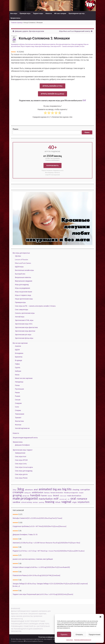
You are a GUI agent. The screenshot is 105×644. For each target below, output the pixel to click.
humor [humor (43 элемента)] (50, 496)
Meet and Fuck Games (23, 263)
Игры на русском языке (24, 292)
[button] (100, 617)
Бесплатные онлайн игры (33, 44)
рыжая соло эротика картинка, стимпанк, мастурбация (33, 559)
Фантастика (19, 421)
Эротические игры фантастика (26, 327)
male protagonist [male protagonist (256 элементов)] (25, 498)
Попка (17, 385)
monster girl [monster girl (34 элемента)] (63, 499)
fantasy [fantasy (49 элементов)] (47, 493)
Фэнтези (18, 425)
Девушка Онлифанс (22, 445)
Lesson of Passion (22, 259)
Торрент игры (38, 13)
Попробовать (52, 165)
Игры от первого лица (27, 46)
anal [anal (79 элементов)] (36, 489)
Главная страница (17, 23)
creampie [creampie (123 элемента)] (18, 492)
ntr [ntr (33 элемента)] (69, 499)
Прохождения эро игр (76, 13)
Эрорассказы (15, 18)
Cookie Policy (70, 640)
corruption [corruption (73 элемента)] (85, 489)
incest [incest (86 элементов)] (56, 495)
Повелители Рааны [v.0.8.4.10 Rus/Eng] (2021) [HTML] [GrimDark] (36, 575)
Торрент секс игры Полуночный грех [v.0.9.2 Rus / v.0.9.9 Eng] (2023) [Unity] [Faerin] (43, 594)
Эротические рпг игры (23, 335)
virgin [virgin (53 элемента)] (74, 502)
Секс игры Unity (21, 464)
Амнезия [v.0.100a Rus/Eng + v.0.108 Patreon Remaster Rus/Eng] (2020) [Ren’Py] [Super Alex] (46, 543)
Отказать (79, 634)
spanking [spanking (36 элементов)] (41, 502)
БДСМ (17, 350)
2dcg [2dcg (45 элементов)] (14, 490)
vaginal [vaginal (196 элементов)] (66, 502)
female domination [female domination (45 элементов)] (57, 493)
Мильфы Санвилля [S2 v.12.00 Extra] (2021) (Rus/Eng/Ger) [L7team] (37, 518)
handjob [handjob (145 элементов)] (35, 495)
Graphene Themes (37, 641)
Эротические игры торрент (23, 450)
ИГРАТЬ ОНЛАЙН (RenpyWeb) (52, 94)
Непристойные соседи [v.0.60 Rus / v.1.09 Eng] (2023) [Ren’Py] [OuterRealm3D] (41, 567)
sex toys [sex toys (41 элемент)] (35, 502)
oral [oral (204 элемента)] (73, 498)
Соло (17, 407)
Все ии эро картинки (20, 343)
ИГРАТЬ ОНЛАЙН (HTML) (52, 86)
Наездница (19, 382)
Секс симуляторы (22, 309)
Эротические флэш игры (24, 338)
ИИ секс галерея (60, 13)
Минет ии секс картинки (24, 378)
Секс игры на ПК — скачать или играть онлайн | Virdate (67, 46)
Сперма (18, 410)
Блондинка (19, 353)
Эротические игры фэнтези (25, 331)
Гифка (17, 364)
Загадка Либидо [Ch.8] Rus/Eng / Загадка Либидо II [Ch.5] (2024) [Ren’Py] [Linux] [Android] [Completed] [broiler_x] (50, 585)
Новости (49, 13)
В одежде (19, 360)
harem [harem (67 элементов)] (44, 496)
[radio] (45, 113)
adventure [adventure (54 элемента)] (29, 490)
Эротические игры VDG (24, 324)
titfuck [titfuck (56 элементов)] (58, 502)
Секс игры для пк (21, 474)
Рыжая (18, 396)
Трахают (18, 417)
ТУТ (84, 100)
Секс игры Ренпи (21, 478)
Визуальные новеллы (49, 44)
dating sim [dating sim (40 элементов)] (28, 493)
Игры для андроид (77, 44)
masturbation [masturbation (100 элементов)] (46, 499)
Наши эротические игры (42, 46)
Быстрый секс (20, 274)
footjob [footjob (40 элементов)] (81, 493)
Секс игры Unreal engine (24, 467)
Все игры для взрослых (63, 44)
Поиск (15, 129)
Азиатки (18, 346)
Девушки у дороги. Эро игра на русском (29, 31)
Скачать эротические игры (25, 313)
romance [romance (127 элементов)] (82, 499)
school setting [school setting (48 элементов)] (26, 502)
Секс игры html (21, 456)
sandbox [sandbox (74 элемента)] (16, 502)
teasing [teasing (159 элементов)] (50, 502)
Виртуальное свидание (24, 281)
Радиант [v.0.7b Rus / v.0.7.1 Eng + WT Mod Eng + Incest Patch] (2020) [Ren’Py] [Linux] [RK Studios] (49, 551)
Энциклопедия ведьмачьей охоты (25, 438)
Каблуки (18, 371)
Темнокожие (20, 414)
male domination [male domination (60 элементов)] (74, 496)
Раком (17, 392)
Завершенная (20, 453)
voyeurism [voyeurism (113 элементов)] (83, 502)
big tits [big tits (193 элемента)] (67, 489)
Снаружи (18, 403)
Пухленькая (19, 389)
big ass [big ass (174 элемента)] (57, 489)
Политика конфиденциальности (83, 640)
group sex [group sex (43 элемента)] (26, 496)
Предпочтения (94, 634)
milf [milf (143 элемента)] (56, 499)
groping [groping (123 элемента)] (17, 495)
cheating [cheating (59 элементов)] (76, 490)
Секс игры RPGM (21, 460)
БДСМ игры (19, 267)
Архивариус (15, 44)
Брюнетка (19, 357)
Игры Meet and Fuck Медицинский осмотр (75, 31)
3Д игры (22, 44)
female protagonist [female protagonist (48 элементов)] (71, 493)
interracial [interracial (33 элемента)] (63, 496)
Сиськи (18, 400)
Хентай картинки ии (22, 428)
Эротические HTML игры (24, 320)
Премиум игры (25, 13)
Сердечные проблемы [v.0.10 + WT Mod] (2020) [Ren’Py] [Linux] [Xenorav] (39, 526)
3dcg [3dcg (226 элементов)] (21, 489)
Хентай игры (20, 317)
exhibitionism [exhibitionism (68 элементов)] (38, 492)
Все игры (14, 13)
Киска (17, 375)
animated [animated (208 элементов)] (45, 489)
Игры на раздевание (22, 288)
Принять (64, 634)
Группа (18, 367)
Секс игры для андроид (24, 471)
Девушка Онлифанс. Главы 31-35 (25, 534)
